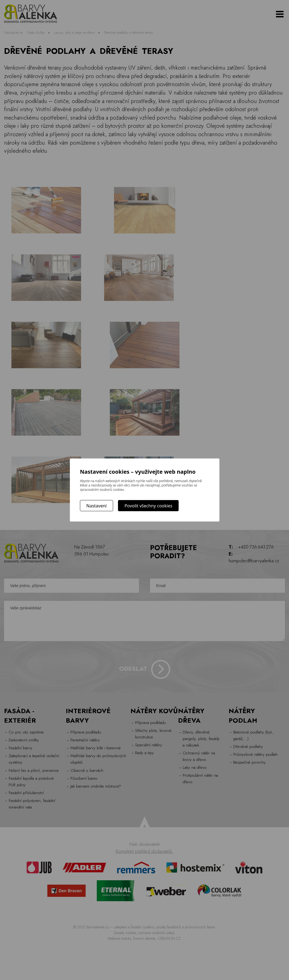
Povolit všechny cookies (148, 506)
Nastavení (97, 506)
